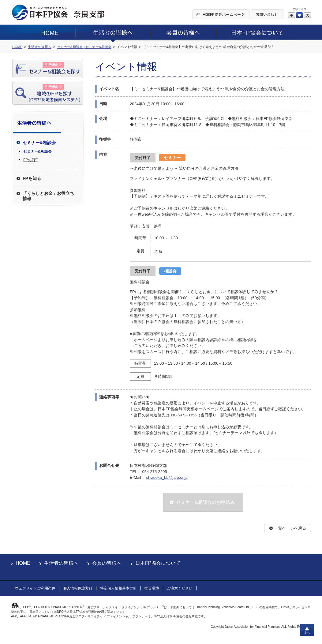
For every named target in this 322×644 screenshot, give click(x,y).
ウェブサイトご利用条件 (35, 588)
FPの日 (30, 160)
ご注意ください (180, 588)
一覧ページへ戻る (290, 528)
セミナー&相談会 (37, 151)
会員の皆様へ (107, 563)
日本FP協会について (158, 563)
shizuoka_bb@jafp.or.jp (167, 477)
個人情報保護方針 (78, 588)
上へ (307, 630)
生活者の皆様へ (61, 563)
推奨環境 (152, 588)
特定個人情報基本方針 (118, 588)
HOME (23, 563)
